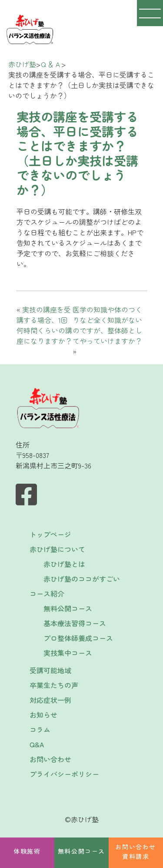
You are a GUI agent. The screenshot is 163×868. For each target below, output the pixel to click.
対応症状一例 (50, 700)
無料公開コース (81, 851)
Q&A (37, 744)
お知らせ (43, 715)
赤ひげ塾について (57, 549)
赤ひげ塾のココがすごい (82, 579)
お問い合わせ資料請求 (136, 851)
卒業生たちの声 (54, 685)
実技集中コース (68, 653)
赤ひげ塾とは (64, 564)
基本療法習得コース (75, 623)
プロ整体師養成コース (78, 638)
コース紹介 (47, 593)
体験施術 (27, 851)
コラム (40, 729)
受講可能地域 (50, 670)
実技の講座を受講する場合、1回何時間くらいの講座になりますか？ (44, 325)
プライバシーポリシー (64, 774)
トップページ (50, 534)
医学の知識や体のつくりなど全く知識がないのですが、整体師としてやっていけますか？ (107, 325)
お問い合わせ (50, 759)
